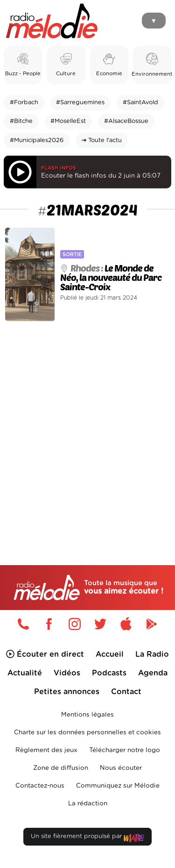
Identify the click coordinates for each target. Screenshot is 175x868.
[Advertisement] (87, 423)
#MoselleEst (68, 121)
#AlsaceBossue (126, 121)
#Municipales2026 (37, 140)
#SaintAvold (140, 103)
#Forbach (24, 103)
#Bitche (21, 121)
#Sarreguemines (80, 103)
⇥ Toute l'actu (101, 140)
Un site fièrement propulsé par (87, 838)
